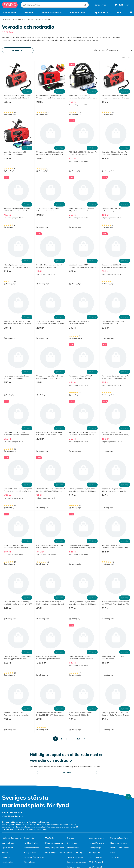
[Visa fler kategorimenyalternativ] (131, 12)
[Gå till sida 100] (95, 739)
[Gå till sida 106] (101, 739)
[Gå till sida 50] (90, 739)
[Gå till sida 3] (49, 739)
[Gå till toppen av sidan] (128, 797)
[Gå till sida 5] (61, 739)
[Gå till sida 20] (78, 739)
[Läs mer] (67, 773)
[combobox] (55, 5)
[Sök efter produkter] (85, 5)
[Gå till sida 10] (72, 739)
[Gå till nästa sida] (110, 739)
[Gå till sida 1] (38, 739)
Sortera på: (104, 50)
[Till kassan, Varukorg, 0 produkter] (122, 5)
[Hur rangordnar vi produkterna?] (96, 50)
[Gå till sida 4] (55, 739)
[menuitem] (10, 12)
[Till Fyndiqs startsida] (10, 5)
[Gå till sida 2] (43, 739)
